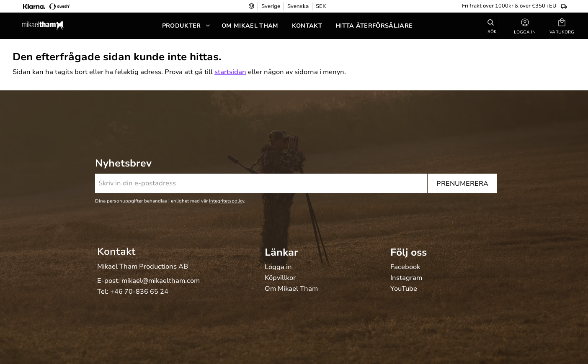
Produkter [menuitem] (182, 26)
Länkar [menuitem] (281, 252)
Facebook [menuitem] (405, 267)
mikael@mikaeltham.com (161, 281)
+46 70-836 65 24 (139, 292)
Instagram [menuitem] (406, 278)
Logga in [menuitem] (278, 267)
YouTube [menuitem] (404, 289)
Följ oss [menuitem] (409, 252)
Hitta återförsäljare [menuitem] (374, 26)
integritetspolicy (227, 201)
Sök (492, 31)
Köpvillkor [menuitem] (280, 278)
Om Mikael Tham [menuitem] (250, 26)
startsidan (230, 72)
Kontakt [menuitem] (307, 26)
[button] (562, 26)
